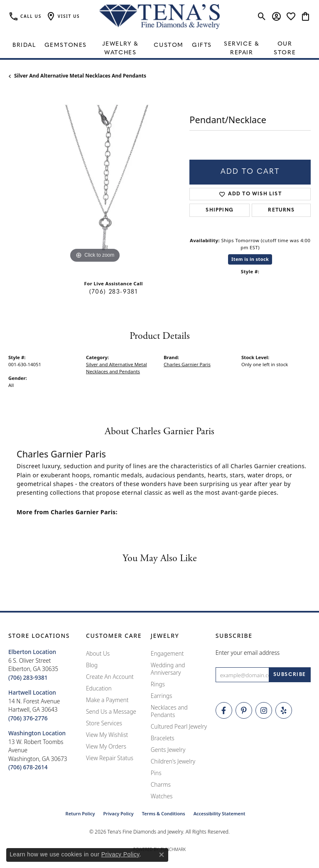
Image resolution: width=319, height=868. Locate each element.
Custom (169, 45)
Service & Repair (242, 49)
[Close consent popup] (162, 855)
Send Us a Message (111, 711)
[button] (63, 17)
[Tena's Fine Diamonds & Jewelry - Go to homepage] (159, 17)
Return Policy (80, 813)
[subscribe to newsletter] (290, 675)
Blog (92, 665)
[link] (25, 17)
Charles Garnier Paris (187, 364)
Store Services (104, 723)
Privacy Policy (119, 813)
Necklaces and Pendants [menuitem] (169, 711)
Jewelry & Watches (120, 49)
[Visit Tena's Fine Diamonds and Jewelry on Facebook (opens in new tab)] (224, 710)
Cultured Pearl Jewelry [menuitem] (179, 726)
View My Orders (106, 746)
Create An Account (110, 677)
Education (99, 688)
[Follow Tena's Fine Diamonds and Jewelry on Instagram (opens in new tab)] (264, 710)
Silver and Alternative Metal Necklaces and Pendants (80, 76)
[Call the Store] (28, 677)
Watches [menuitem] (162, 796)
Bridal (24, 45)
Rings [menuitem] (158, 684)
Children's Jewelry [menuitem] (173, 761)
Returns (281, 210)
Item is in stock (250, 259)
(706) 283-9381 (113, 292)
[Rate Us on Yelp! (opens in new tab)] (284, 710)
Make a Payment (107, 700)
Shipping (220, 210)
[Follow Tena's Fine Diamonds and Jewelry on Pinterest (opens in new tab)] (244, 710)
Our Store (285, 49)
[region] (95, 179)
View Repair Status (110, 758)
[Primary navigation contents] (159, 46)
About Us (98, 653)
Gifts (202, 45)
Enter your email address (248, 653)
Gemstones (66, 45)
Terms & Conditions (163, 813)
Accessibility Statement (220, 813)
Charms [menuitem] (161, 784)
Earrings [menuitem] (162, 696)
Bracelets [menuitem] (163, 738)
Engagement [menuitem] (167, 653)
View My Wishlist (107, 735)
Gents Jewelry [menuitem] (168, 750)
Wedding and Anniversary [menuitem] (168, 669)
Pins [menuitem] (156, 773)
